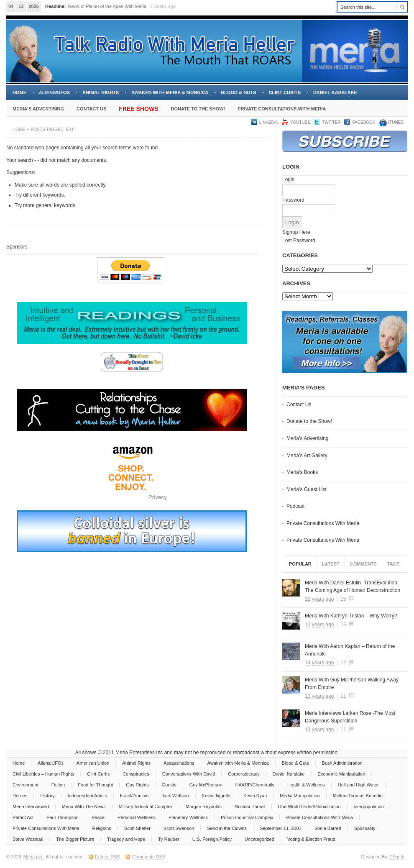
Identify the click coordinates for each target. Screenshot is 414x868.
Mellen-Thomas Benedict (358, 796)
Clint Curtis (285, 92)
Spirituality (365, 828)
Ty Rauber (169, 839)
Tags (394, 564)
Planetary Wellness (188, 817)
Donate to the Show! (198, 109)
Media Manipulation (300, 796)
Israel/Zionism (134, 796)
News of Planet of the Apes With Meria (107, 6)
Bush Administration (342, 763)
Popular (300, 564)
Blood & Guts (238, 92)
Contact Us (91, 109)
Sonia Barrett (328, 828)
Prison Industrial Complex (247, 817)
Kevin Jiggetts (216, 796)
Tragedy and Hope (126, 839)
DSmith (397, 857)
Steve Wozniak (28, 839)
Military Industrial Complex (146, 807)
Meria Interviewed (31, 807)
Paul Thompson (63, 817)
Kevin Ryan (255, 796)
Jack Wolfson (175, 796)
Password (293, 200)
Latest (331, 564)
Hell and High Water (358, 785)
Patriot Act (23, 817)
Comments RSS (149, 857)
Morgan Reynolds (204, 807)
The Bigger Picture (75, 839)
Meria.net (33, 857)
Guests (169, 785)
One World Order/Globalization (309, 807)
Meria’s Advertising (38, 109)
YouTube (300, 122)
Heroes (20, 796)
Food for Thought (95, 785)
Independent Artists (87, 796)
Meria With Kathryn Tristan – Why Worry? (351, 616)
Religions (102, 828)
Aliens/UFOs (54, 92)
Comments (363, 564)
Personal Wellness (137, 817)
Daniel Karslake (335, 92)
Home (19, 92)
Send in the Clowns (227, 828)
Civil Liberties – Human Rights (43, 774)
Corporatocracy (244, 774)
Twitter (331, 122)
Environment (26, 785)
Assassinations (179, 763)
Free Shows (138, 109)
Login (288, 179)
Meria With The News (84, 807)
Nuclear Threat (250, 807)
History (47, 796)
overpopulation (369, 807)
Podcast (295, 506)
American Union (93, 763)
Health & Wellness (306, 785)
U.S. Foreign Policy (212, 839)
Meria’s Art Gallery (307, 456)
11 (343, 696)
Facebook (364, 122)
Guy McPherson (206, 785)
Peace (98, 817)
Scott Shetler (137, 828)
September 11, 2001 (281, 828)
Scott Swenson (179, 828)
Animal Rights (101, 92)
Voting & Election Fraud (311, 839)
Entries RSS (107, 857)
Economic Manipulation (342, 774)
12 (343, 663)
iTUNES (395, 122)
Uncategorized (259, 839)
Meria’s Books (302, 472)
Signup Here (296, 232)
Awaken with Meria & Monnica (170, 92)
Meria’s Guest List (307, 489)
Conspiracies (136, 774)
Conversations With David (189, 774)
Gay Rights (137, 785)
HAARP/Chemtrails (255, 785)
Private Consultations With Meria (282, 109)
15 (343, 599)
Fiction (58, 785)
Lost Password (299, 241)
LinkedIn (269, 122)
